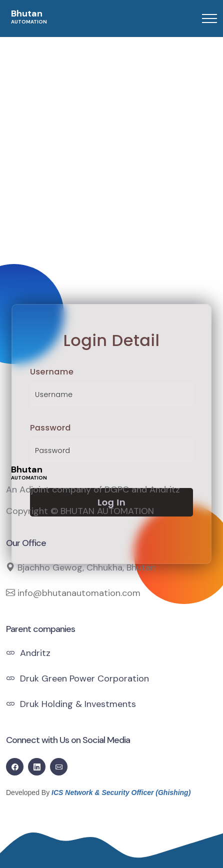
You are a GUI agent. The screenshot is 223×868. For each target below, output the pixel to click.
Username (52, 372)
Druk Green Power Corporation (77, 678)
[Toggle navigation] (209, 19)
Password (50, 428)
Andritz (28, 653)
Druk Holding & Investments (71, 704)
